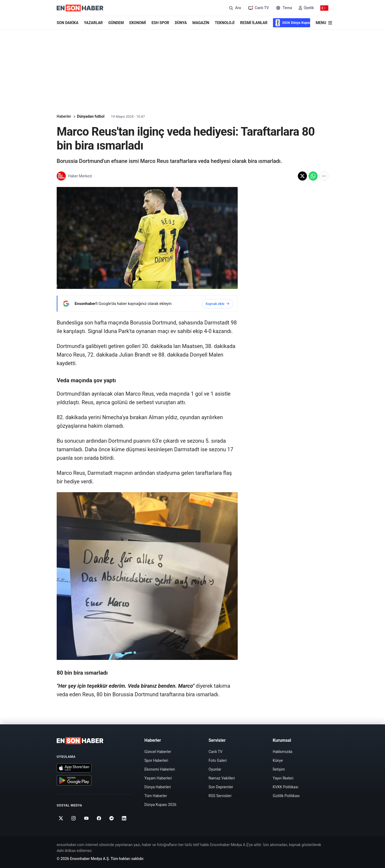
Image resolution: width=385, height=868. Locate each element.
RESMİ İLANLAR (254, 23)
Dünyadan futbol (91, 116)
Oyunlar (215, 769)
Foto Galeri (218, 760)
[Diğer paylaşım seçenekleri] (324, 176)
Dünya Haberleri (158, 787)
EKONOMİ (138, 23)
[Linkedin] (124, 818)
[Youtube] (86, 818)
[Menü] (324, 23)
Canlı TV (215, 752)
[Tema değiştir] (284, 8)
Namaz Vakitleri (222, 778)
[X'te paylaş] (302, 176)
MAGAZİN (201, 23)
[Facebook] (99, 818)
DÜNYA (181, 23)
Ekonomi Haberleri (160, 769)
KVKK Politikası (286, 787)
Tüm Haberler (156, 796)
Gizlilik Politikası (286, 796)
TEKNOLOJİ (225, 23)
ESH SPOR (160, 23)
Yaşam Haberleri (158, 778)
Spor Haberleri (156, 760)
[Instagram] (74, 818)
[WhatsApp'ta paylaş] (313, 176)
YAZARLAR (93, 23)
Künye (278, 760)
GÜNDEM (116, 23)
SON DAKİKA (68, 23)
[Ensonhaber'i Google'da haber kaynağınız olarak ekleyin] (147, 304)
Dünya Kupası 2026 (160, 805)
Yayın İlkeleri (283, 778)
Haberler (64, 116)
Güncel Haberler (158, 752)
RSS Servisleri (220, 796)
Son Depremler (221, 787)
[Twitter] (61, 818)
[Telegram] (112, 818)
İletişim (279, 769)
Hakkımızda (282, 752)
